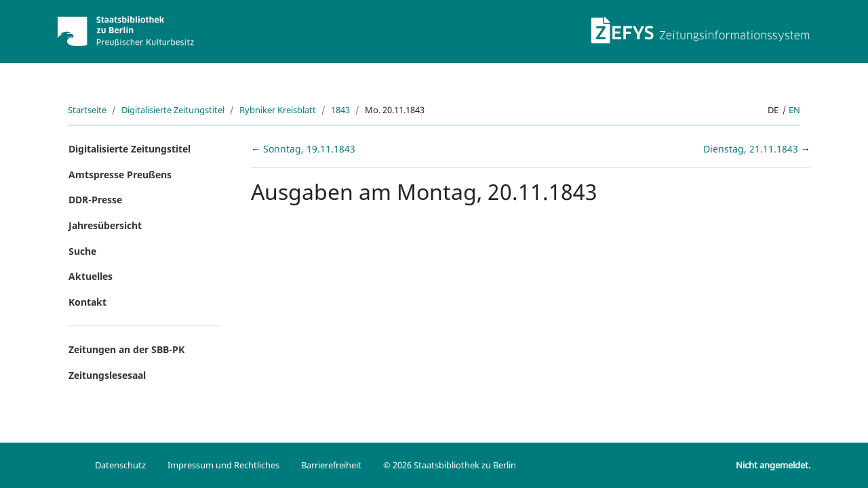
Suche (82, 251)
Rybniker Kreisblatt (278, 110)
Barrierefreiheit (331, 465)
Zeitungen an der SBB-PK (126, 349)
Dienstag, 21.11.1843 (752, 149)
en (794, 110)
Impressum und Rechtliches (223, 465)
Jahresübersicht (105, 225)
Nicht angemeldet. (773, 465)
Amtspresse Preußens (120, 175)
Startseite (87, 110)
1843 (340, 110)
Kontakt (87, 302)
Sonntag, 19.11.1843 (309, 149)
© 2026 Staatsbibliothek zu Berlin (450, 465)
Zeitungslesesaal (107, 375)
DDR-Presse (95, 200)
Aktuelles (91, 276)
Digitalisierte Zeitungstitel (173, 110)
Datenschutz (120, 465)
